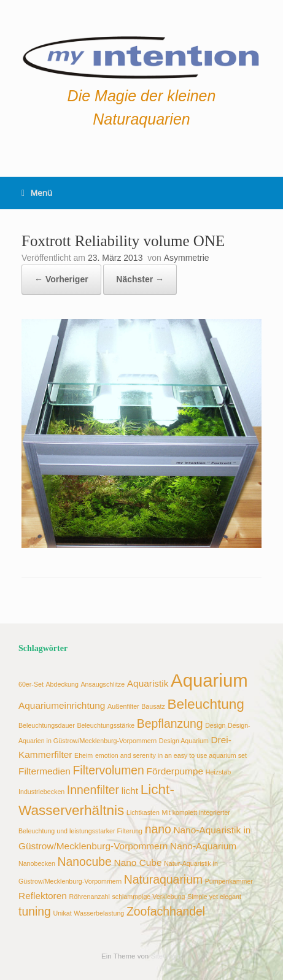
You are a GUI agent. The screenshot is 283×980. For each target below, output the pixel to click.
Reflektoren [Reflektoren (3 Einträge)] (43, 896)
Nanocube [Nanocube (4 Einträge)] (84, 862)
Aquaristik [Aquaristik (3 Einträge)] (148, 683)
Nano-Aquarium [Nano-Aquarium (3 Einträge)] (203, 846)
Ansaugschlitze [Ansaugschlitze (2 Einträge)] (103, 684)
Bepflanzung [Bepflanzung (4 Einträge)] (170, 723)
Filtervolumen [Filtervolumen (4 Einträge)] (108, 770)
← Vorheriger (61, 279)
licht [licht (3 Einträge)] (130, 791)
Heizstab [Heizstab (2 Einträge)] (218, 772)
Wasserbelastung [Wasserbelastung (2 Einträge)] (99, 913)
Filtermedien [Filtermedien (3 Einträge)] (45, 771)
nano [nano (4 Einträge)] (158, 829)
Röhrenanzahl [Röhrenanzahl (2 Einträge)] (90, 897)
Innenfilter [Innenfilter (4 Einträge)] (93, 790)
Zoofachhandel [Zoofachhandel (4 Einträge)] (166, 911)
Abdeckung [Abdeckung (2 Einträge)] (62, 684)
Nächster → (140, 279)
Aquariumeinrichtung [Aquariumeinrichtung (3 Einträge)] (62, 705)
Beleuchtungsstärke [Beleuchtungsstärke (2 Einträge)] (106, 725)
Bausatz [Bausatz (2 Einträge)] (153, 706)
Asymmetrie (187, 258)
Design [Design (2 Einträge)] (215, 725)
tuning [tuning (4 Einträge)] (35, 911)
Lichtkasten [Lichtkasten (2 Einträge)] (143, 812)
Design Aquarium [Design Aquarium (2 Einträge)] (184, 741)
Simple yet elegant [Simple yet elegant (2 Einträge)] (214, 897)
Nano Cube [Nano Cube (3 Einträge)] (138, 862)
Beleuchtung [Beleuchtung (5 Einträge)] (206, 704)
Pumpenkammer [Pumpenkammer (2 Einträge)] (229, 881)
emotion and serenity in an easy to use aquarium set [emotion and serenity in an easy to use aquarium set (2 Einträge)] (171, 755)
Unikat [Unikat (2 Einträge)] (62, 913)
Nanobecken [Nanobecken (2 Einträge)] (37, 863)
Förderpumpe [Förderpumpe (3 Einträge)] (175, 771)
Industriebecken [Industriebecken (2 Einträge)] (41, 792)
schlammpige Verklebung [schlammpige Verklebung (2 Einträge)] (148, 897)
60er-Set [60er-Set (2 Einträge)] (31, 684)
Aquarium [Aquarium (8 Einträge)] (209, 680)
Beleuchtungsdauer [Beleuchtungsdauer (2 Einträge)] (47, 725)
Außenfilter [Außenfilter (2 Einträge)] (123, 706)
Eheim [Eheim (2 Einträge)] (83, 755)
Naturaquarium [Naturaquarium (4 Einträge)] (163, 879)
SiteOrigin (166, 956)
